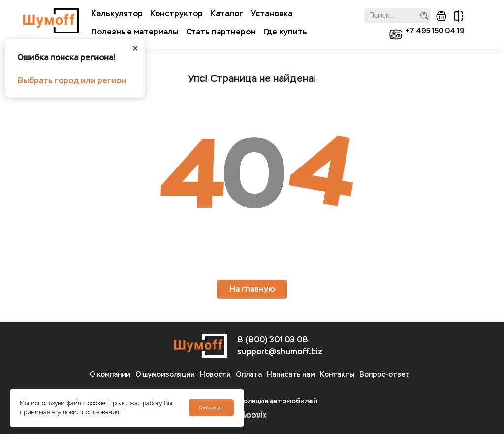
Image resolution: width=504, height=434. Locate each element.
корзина (441, 16)
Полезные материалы (135, 32)
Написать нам (291, 375)
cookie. (97, 403)
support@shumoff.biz (280, 351)
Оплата (249, 375)
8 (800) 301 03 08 (273, 340)
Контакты (337, 375)
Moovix (252, 414)
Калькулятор (117, 14)
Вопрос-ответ (385, 375)
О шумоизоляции (165, 375)
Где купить (285, 32)
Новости (215, 375)
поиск (424, 16)
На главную (252, 289)
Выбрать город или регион (72, 81)
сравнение (458, 16)
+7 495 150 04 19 (435, 31)
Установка (271, 14)
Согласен (211, 408)
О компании (110, 375)
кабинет (396, 34)
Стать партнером (221, 32)
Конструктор (176, 14)
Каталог (227, 14)
